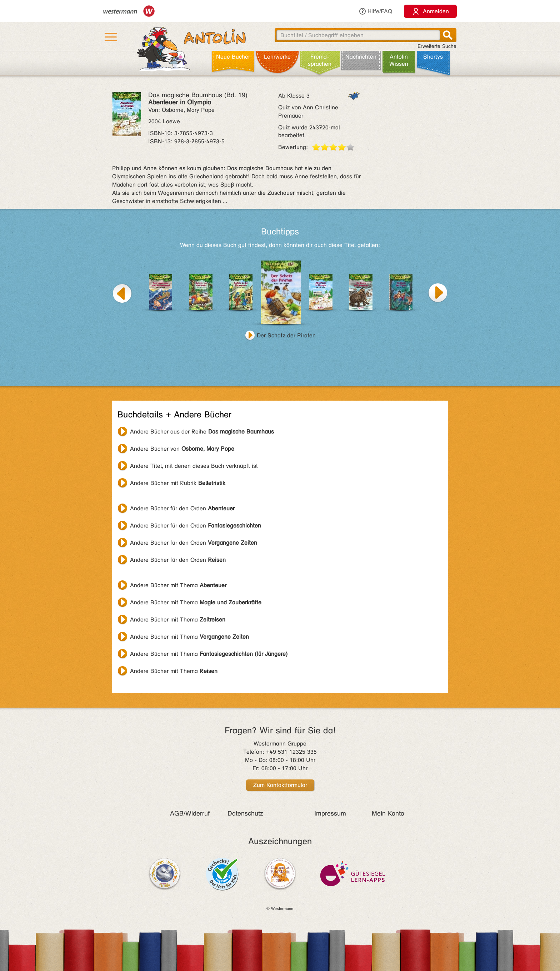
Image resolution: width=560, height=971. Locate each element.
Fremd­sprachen (320, 60)
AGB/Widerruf (190, 813)
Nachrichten (361, 57)
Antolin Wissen (399, 60)
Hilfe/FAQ (375, 11)
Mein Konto (388, 813)
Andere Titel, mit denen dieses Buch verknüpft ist (194, 466)
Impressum (330, 813)
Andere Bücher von (182, 449)
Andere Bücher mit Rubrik (178, 483)
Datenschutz (245, 813)
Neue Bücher (233, 57)
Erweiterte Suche (437, 46)
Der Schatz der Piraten (286, 335)
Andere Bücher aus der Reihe (202, 432)
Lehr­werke (277, 57)
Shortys (433, 57)
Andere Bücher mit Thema (178, 585)
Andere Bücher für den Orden (182, 508)
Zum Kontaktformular (280, 785)
